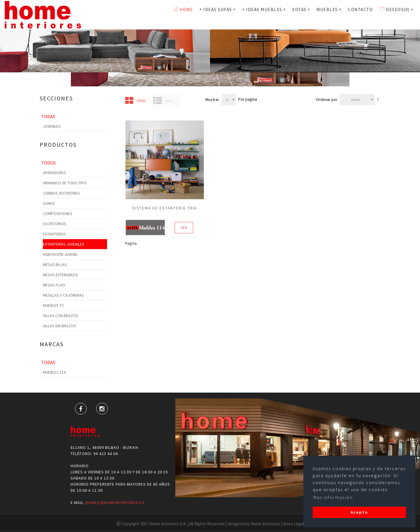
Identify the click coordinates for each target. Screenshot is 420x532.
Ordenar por (327, 99)
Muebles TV (53, 305)
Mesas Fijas (54, 285)
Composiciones (58, 213)
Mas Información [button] (333, 497)
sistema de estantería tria (165, 208)
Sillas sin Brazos (60, 326)
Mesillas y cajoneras (63, 295)
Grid (135, 101)
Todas (48, 116)
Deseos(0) (396, 14)
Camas (49, 203)
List (163, 101)
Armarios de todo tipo (65, 183)
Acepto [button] (359, 512)
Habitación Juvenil (60, 254)
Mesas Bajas (55, 265)
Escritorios (55, 224)
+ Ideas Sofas (217, 14)
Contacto (360, 14)
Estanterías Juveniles (64, 244)
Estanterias (54, 234)
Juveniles (52, 126)
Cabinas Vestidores (61, 193)
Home (183, 14)
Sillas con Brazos (61, 316)
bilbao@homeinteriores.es (115, 503)
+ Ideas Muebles (264, 14)
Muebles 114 (54, 372)
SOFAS (301, 14)
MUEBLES (329, 14)
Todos (48, 163)
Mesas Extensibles (60, 275)
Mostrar (212, 99)
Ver (184, 228)
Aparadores (55, 173)
